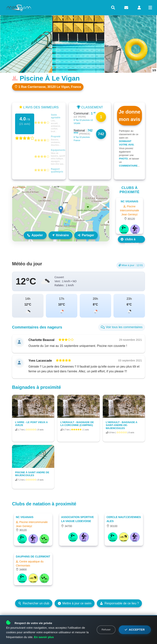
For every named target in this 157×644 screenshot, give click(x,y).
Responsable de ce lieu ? (119, 603)
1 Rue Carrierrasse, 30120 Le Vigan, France (48, 87)
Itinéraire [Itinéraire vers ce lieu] (61, 235)
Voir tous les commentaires (122, 327)
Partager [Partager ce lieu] (86, 235)
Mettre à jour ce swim (75, 603)
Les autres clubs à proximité (130, 239)
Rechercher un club (34, 603)
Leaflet (105, 240)
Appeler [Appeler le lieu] (35, 235)
